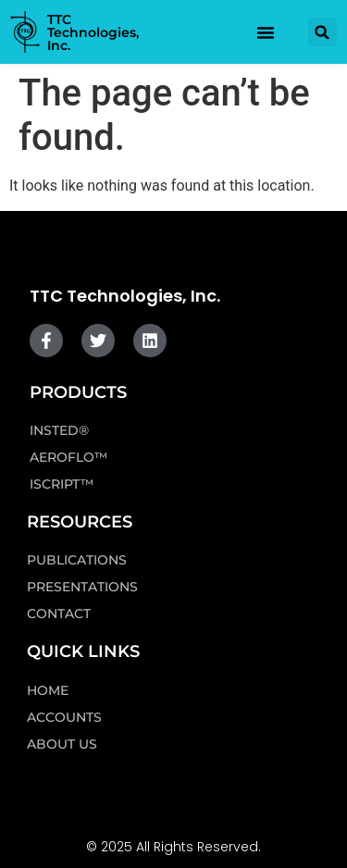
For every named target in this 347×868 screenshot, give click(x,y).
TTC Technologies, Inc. (93, 32)
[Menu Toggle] (266, 32)
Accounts (64, 717)
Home (48, 690)
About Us (62, 744)
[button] (322, 32)
